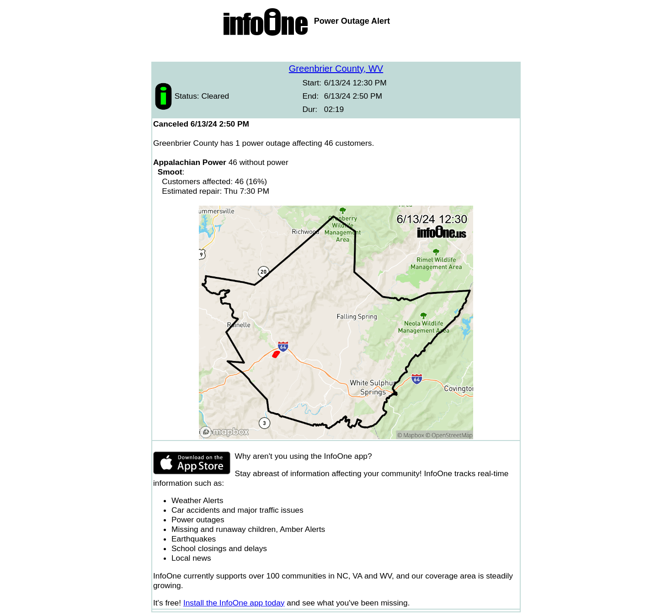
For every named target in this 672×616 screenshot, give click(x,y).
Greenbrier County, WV (336, 69)
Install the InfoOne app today (234, 603)
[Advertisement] (336, 50)
